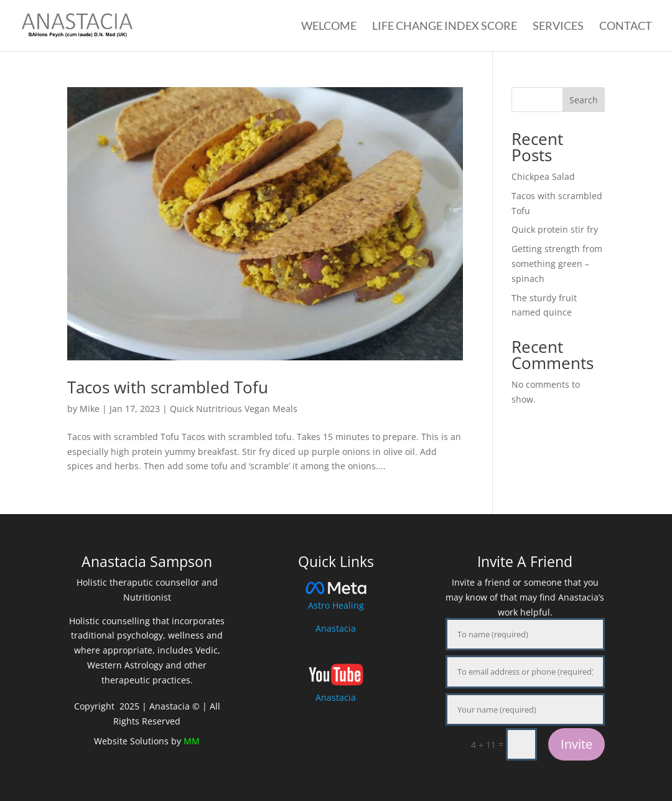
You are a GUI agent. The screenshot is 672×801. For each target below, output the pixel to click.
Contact (626, 27)
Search (584, 100)
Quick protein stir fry (555, 229)
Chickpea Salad (543, 176)
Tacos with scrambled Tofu (168, 387)
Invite (576, 744)
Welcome (329, 27)
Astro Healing (336, 605)
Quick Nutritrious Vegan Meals (234, 409)
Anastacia (336, 628)
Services (558, 27)
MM (192, 741)
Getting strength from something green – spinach (557, 264)
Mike (90, 409)
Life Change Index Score (445, 27)
